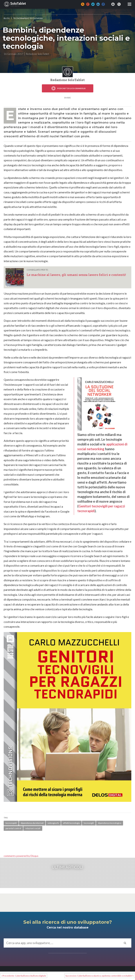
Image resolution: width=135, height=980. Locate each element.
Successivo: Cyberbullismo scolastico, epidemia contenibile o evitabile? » (100, 976)
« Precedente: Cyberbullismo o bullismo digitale (24, 976)
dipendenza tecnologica (110, 823)
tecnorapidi (11, 823)
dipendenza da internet (32, 823)
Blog (7, 18)
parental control (13, 828)
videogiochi (53, 823)
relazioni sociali (33, 828)
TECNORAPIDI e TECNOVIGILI (28, 18)
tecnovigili (89, 823)
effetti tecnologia (71, 823)
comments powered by (21, 856)
